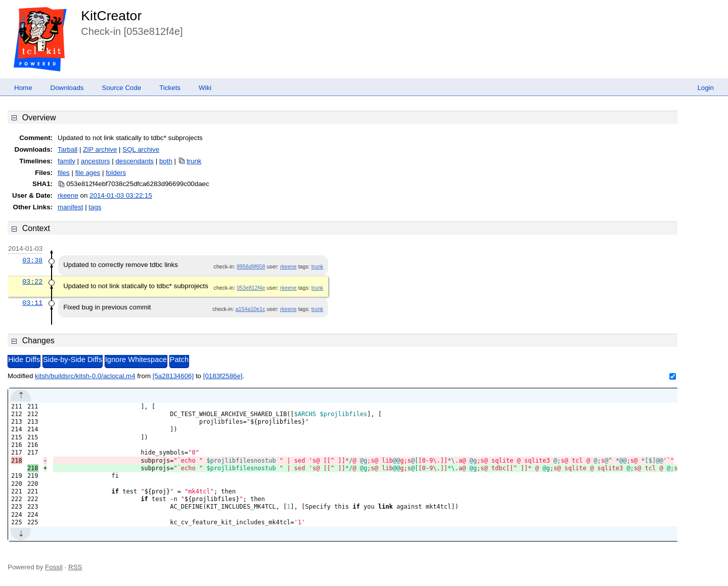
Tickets (170, 88)
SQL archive (141, 149)
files (64, 173)
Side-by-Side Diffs (73, 359)
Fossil (54, 567)
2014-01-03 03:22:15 (121, 195)
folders (116, 173)
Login (706, 88)
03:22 (32, 282)
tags (95, 207)
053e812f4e (251, 288)
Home (23, 88)
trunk (194, 161)
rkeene (68, 195)
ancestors (96, 161)
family (66, 161)
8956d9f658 (251, 266)
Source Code (122, 88)
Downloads (67, 88)
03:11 (32, 303)
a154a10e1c (251, 309)
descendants (134, 161)
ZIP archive (100, 149)
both (166, 161)
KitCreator (111, 16)
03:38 (32, 260)
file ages (88, 173)
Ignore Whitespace (136, 359)
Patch (179, 359)
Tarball (67, 149)
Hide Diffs (24, 359)
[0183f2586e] (223, 376)
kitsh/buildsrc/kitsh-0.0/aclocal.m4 (85, 376)
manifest (70, 207)
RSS (75, 567)
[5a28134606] (173, 376)
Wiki (205, 88)
